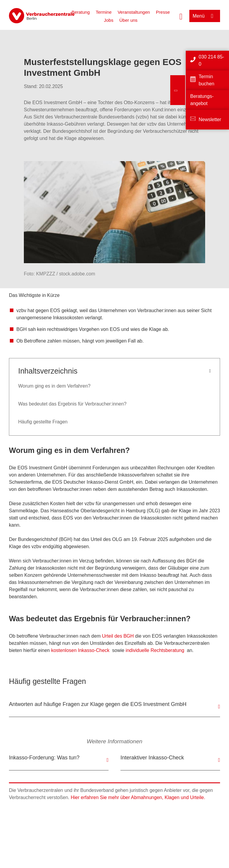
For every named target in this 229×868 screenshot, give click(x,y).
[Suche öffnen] (181, 16)
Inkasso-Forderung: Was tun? (44, 758)
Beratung (81, 12)
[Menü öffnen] (205, 16)
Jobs (109, 20)
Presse (163, 12)
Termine (104, 12)
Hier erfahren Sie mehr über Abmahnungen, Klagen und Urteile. (138, 797)
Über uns (128, 20)
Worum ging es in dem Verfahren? (54, 386)
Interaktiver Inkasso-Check (152, 758)
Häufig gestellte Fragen (43, 422)
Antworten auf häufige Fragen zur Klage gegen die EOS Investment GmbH (98, 704)
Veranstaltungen (134, 12)
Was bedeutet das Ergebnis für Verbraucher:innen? (72, 404)
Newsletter (210, 120)
